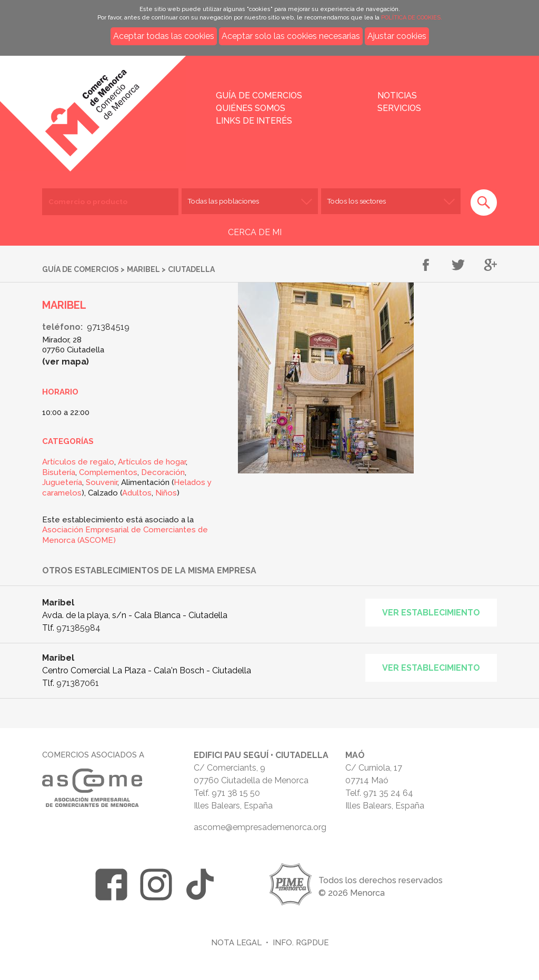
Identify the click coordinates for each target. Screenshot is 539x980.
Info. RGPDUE (301, 942)
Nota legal (236, 942)
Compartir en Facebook (426, 266)
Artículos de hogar (152, 462)
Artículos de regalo (78, 462)
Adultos (137, 493)
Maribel (143, 269)
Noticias (397, 95)
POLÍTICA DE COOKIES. (412, 18)
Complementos (108, 472)
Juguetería (62, 482)
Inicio (124, 106)
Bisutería (59, 472)
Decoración (163, 472)
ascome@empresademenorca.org (260, 827)
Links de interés (254, 121)
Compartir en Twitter (458, 266)
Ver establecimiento (431, 613)
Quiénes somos (251, 108)
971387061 (78, 683)
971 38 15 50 (236, 793)
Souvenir (102, 482)
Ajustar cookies (397, 36)
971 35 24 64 (388, 793)
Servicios (399, 108)
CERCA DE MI (255, 232)
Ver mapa (66, 362)
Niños (166, 493)
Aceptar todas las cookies (164, 36)
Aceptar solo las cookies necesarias (291, 36)
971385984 (78, 628)
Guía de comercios (259, 95)
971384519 (108, 327)
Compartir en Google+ (490, 266)
